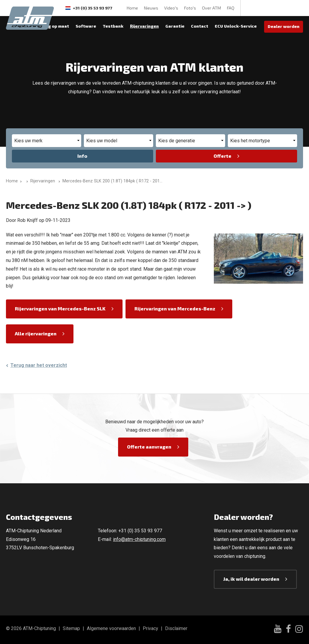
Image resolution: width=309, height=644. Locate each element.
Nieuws (151, 8)
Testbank (113, 26)
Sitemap (71, 628)
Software (86, 26)
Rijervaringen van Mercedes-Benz (175, 308)
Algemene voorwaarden (111, 628)
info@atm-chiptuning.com (139, 539)
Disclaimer (176, 628)
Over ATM (211, 8)
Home (132, 8)
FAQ (231, 8)
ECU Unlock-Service (236, 26)
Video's (171, 8)
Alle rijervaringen (36, 333)
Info (82, 156)
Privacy (150, 628)
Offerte (222, 156)
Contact (200, 26)
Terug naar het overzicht (39, 365)
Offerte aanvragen (149, 447)
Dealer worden (284, 26)
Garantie (175, 26)
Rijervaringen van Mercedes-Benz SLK (60, 308)
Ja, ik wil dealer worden (251, 579)
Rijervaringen (144, 26)
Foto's (190, 8)
